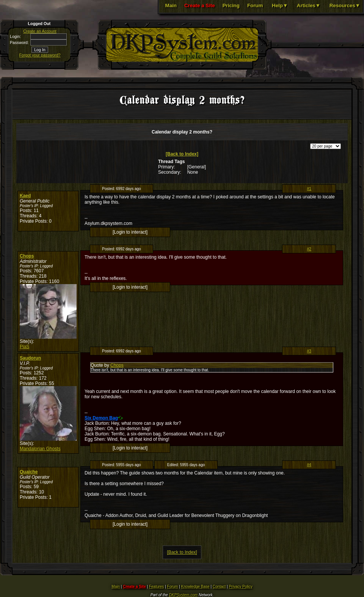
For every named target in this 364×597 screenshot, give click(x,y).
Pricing (231, 5)
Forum (255, 5)
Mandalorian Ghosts (40, 449)
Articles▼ (309, 5)
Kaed (25, 196)
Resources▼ (345, 5)
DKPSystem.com (184, 595)
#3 (309, 351)
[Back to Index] (182, 154)
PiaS (24, 347)
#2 (309, 249)
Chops (27, 256)
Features (156, 587)
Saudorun (30, 358)
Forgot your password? (40, 55)
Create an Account (40, 31)
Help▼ (280, 5)
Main (171, 5)
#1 (309, 189)
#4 (309, 465)
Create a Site (200, 5)
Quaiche (29, 472)
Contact (219, 587)
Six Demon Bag (101, 418)
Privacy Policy (240, 587)
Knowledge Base (195, 587)
